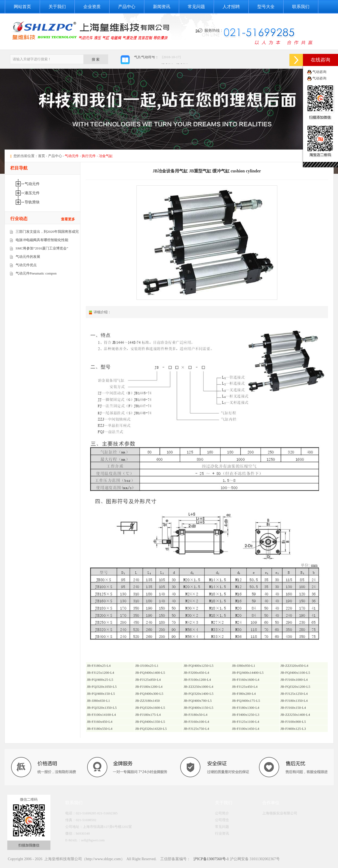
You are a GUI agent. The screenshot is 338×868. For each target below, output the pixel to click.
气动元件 (33, 184)
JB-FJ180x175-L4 (148, 715)
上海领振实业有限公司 (280, 813)
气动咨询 (319, 72)
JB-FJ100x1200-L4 (197, 680)
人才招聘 (231, 7)
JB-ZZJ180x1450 (147, 701)
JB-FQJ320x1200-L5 (295, 687)
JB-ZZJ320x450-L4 (294, 666)
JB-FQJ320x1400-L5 (199, 694)
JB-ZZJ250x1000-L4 (199, 687)
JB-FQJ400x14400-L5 (248, 673)
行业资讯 (222, 833)
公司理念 (222, 820)
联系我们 (301, 7)
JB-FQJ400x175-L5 (246, 701)
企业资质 (92, 7)
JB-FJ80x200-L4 (244, 694)
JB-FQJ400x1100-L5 (295, 673)
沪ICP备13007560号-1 (211, 859)
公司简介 (222, 813)
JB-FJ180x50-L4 (196, 715)
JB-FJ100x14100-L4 (101, 715)
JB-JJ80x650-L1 (98, 701)
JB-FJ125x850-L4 (148, 680)
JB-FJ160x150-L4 (293, 708)
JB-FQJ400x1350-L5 (150, 722)
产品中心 (127, 7)
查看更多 (68, 219)
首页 (42, 156)
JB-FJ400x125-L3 (293, 729)
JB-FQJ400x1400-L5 (150, 673)
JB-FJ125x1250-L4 (294, 694)
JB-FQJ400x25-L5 (100, 680)
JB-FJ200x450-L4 (197, 673)
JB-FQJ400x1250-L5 (199, 666)
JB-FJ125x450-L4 (245, 687)
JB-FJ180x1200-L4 (149, 687)
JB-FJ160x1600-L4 (246, 680)
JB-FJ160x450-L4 (100, 722)
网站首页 (22, 7)
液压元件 (33, 193)
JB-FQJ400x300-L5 (149, 694)
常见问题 (196, 7)
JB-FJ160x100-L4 (197, 722)
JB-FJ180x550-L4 (100, 729)
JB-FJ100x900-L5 (293, 722)
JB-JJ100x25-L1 (147, 666)
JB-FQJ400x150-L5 (101, 694)
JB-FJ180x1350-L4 (294, 701)
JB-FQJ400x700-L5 (198, 701)
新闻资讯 (162, 7)
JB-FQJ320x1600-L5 (150, 708)
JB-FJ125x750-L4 (197, 729)
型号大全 (266, 7)
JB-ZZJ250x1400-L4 (295, 715)
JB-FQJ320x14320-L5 (151, 729)
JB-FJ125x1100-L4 (246, 722)
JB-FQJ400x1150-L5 (199, 708)
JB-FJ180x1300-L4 (246, 708)
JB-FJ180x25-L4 (99, 666)
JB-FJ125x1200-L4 (100, 673)
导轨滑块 (33, 202)
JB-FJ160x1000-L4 (294, 680)
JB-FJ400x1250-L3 (246, 715)
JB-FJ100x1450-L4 (246, 729)
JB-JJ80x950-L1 (244, 666)
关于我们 (57, 7)
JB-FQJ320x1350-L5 (102, 708)
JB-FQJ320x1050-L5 (102, 687)
